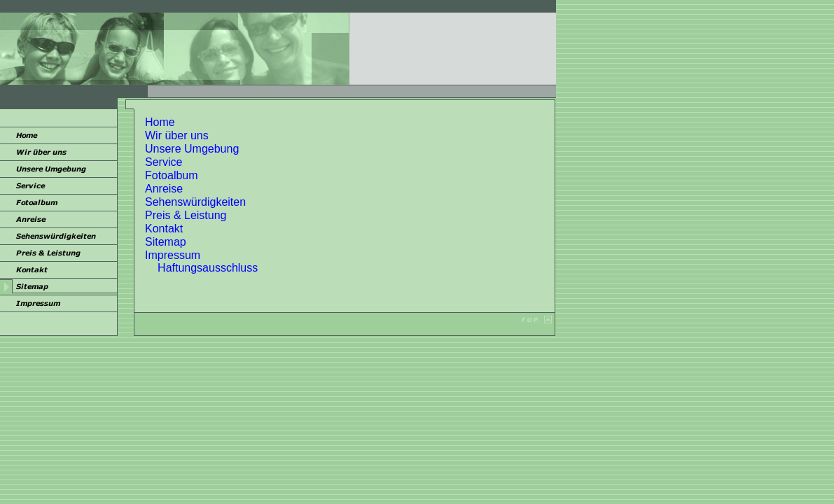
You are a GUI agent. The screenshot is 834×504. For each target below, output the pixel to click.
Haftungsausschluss (208, 268)
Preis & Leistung (186, 215)
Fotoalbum (172, 175)
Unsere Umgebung (192, 149)
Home (160, 122)
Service (164, 162)
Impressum (173, 255)
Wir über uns (177, 135)
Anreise (164, 189)
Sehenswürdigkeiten (195, 202)
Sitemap (166, 242)
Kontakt (164, 229)
